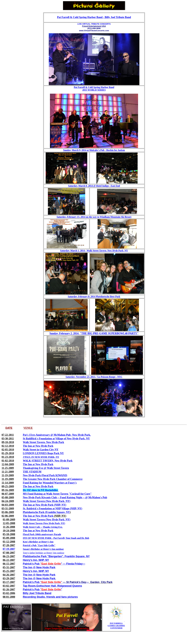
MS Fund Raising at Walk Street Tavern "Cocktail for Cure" (57, 494)
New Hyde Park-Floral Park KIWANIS (45, 475)
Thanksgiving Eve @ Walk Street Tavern (46, 468)
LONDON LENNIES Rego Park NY (43, 453)
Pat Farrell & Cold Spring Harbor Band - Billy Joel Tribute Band (94, 17)
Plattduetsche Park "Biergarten (42, 556)
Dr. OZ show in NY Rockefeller (40, 490)
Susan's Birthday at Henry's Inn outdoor (43, 549)
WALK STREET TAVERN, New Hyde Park (48, 461)
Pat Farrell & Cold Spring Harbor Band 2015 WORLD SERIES (94, 89)
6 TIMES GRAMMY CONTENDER (116, 627)
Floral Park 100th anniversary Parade (42, 534)
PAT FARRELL (116, 623)
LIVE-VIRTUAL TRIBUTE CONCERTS (94, 24)
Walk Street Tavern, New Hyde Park (44, 442)
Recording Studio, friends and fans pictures (50, 597)
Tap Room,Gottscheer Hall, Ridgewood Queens (53, 586)
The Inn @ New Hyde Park (39, 567)
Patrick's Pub (31, 564)
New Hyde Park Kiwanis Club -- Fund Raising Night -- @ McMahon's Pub (65, 497)
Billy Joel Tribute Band (37, 593)
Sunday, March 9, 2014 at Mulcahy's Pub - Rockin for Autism (94, 150)
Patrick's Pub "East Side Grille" (39, 545)
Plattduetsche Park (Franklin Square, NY (46, 512)
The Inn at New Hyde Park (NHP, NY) (45, 505)
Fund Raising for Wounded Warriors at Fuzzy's (50, 483)
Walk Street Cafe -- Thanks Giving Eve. (43, 527)
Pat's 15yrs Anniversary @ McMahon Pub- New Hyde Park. (57, 435)
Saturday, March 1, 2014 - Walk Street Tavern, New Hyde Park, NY (94, 251)
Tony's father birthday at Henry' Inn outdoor (44, 553)
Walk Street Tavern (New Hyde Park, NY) (47, 501)
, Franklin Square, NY (76, 556)
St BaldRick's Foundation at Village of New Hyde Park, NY (56, 439)
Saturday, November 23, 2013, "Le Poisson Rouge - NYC (94, 377)
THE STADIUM (32, 472)
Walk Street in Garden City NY (41, 450)
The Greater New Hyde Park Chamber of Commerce (53, 479)
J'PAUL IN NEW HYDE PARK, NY (41, 457)
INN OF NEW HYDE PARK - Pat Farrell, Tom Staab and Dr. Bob (56, 538)
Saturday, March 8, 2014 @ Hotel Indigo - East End (94, 186)
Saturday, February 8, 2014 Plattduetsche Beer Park (94, 297)
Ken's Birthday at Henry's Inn (38, 542)
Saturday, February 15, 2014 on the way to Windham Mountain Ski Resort (94, 217)
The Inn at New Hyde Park (38, 446)
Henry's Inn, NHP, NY (36, 560)
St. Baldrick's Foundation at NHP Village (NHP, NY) (53, 509)
